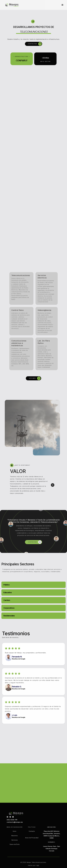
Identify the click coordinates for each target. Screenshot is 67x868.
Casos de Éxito (15, 849)
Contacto (32, 836)
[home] (12, 5)
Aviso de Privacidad (32, 843)
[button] (62, 5)
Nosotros (15, 841)
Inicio (15, 836)
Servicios (15, 845)
